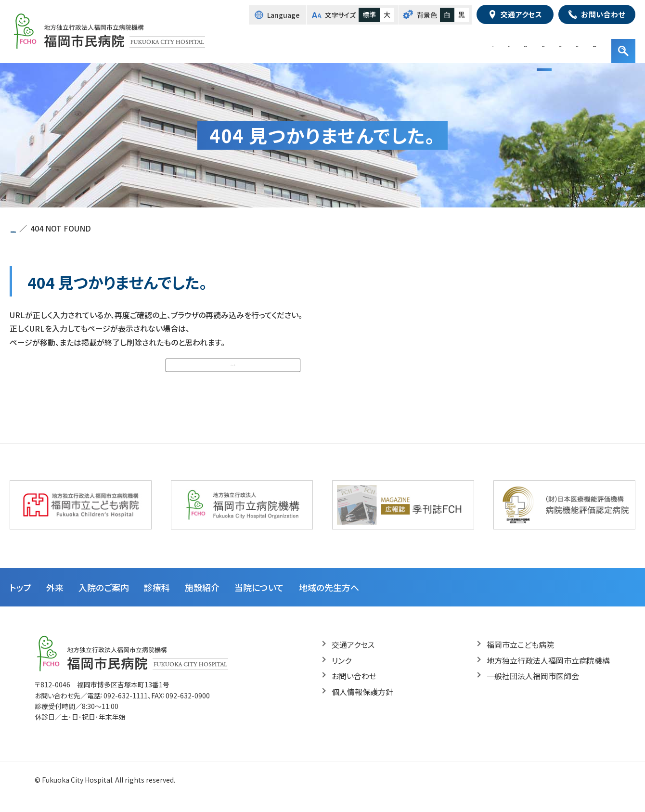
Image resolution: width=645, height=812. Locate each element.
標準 (369, 14)
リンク (342, 672)
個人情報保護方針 (362, 704)
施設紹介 (473, 44)
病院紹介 (517, 44)
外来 (325, 44)
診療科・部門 (424, 44)
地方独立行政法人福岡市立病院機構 (548, 672)
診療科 (157, 599)
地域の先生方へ (571, 44)
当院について (259, 599)
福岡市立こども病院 (520, 657)
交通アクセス (353, 657)
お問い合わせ (354, 688)
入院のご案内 (368, 44)
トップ (294, 44)
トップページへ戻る (229, 370)
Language (284, 15)
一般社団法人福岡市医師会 (533, 688)
